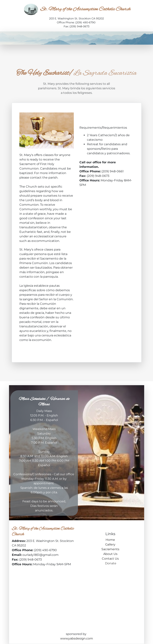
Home (110, 540)
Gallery (110, 544)
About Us (110, 554)
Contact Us (110, 559)
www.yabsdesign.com (77, 638)
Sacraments (110, 549)
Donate (110, 563)
